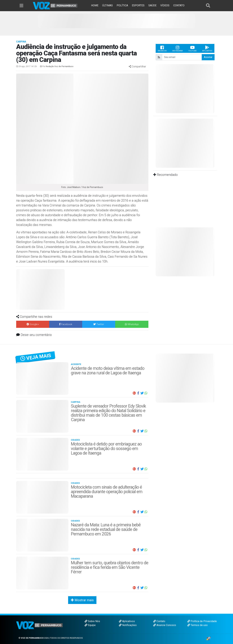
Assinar (208, 57)
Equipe (90, 625)
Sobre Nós (92, 621)
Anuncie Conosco (165, 625)
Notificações (128, 625)
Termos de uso (197, 625)
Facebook (162, 48)
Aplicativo (207, 48)
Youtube (192, 48)
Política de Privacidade (202, 621)
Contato (159, 621)
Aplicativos (127, 621)
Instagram (178, 48)
